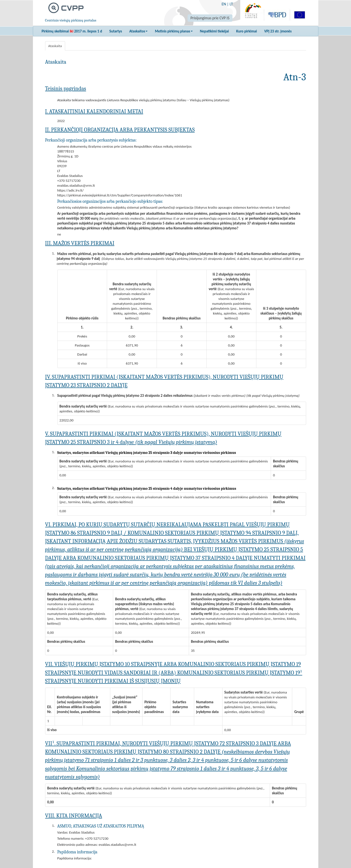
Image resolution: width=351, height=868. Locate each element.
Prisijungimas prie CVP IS (210, 18)
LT (231, 4)
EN (224, 4)
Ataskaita (55, 46)
